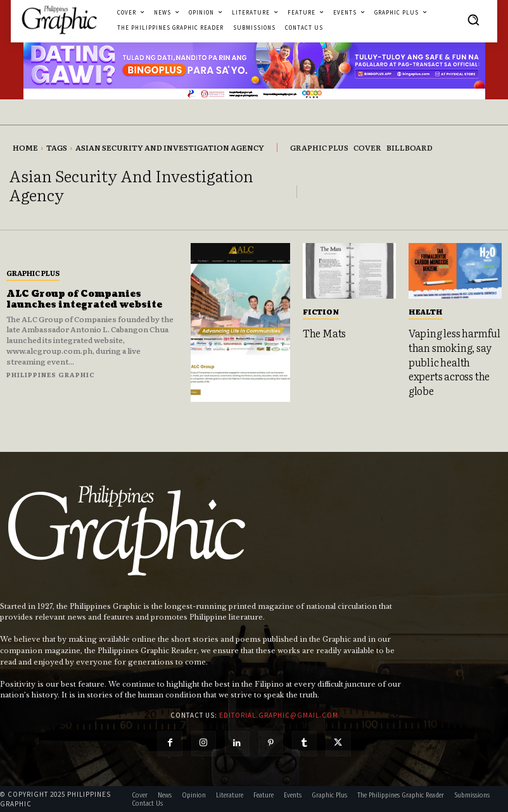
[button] (473, 20)
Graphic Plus (33, 273)
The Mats (324, 333)
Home (25, 147)
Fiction (321, 311)
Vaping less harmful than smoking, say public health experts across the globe (454, 361)
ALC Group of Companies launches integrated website (85, 299)
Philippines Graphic (51, 374)
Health (426, 311)
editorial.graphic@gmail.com (279, 714)
